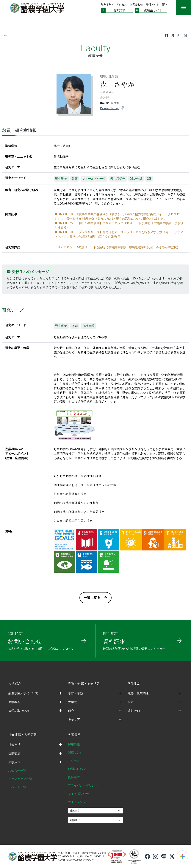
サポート (134, 702)
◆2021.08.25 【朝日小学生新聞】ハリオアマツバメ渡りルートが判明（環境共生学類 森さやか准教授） (119, 225)
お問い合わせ (77, 769)
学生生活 (134, 684)
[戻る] (5, 35)
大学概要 (14, 702)
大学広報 (14, 762)
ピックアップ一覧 (20, 779)
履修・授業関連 (138, 693)
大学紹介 (15, 684)
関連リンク (75, 752)
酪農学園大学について (23, 693)
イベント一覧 (17, 787)
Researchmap (112, 108)
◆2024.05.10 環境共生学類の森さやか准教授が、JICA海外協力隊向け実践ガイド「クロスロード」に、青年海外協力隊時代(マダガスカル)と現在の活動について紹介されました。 (119, 216)
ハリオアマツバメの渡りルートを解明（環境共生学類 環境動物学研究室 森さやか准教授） (117, 247)
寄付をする (152, 4)
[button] (165, 4)
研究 (71, 711)
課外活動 (134, 711)
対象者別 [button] (106, 4)
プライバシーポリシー (83, 785)
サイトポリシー (78, 793)
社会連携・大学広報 (22, 735)
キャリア (74, 719)
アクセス (122, 4)
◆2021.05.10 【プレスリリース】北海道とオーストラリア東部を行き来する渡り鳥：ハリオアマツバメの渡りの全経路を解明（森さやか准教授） (119, 234)
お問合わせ (136, 4)
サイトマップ (77, 802)
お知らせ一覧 (17, 770)
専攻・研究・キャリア (84, 684)
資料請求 (74, 777)
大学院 (73, 702)
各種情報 (74, 735)
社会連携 (14, 745)
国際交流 (14, 753)
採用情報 (74, 744)
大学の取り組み (19, 711)
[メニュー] (184, 7)
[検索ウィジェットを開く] (182, 856)
